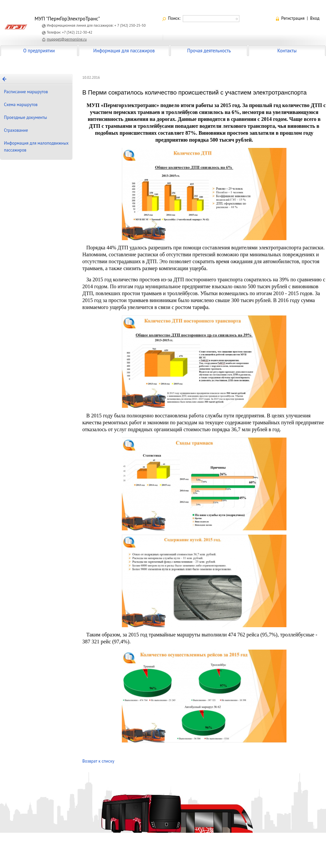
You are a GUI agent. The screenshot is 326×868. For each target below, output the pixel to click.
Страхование (16, 130)
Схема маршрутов (21, 105)
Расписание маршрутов (26, 92)
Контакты (287, 51)
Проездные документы (26, 117)
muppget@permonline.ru (67, 39)
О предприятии (39, 51)
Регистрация (293, 18)
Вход (315, 18)
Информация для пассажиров (124, 51)
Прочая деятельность (209, 51)
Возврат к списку (98, 761)
